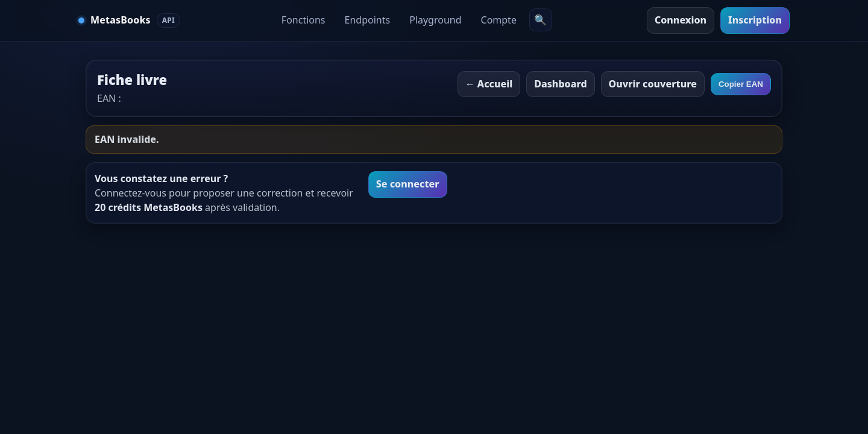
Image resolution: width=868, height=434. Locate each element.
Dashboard (560, 84)
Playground (435, 20)
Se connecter (408, 184)
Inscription (755, 20)
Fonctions (303, 20)
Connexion (681, 20)
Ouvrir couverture (653, 84)
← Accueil (489, 84)
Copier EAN (741, 84)
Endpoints (368, 20)
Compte (499, 20)
